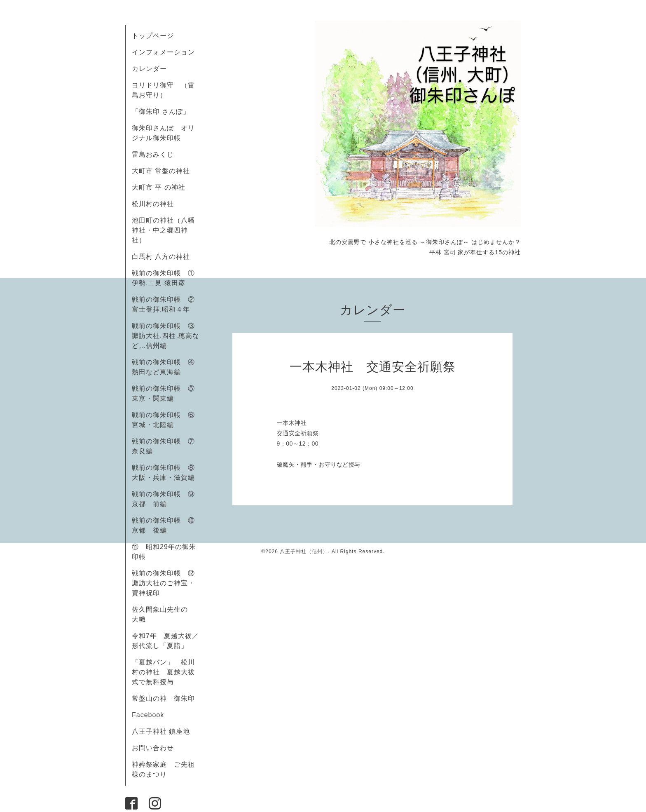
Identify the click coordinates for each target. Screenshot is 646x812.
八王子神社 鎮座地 (161, 731)
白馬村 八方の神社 (161, 257)
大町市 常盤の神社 (161, 171)
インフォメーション (163, 52)
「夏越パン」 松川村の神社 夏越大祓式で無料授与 (163, 672)
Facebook (151, 715)
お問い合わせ (153, 748)
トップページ (153, 36)
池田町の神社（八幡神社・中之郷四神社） (163, 230)
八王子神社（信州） (304, 552)
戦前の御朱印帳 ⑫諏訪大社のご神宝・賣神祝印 (163, 583)
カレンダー (149, 69)
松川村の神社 (153, 204)
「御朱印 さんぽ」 (161, 111)
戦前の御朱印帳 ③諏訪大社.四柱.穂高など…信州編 (166, 336)
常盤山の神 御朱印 (163, 698)
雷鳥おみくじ (153, 154)
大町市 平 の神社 (159, 187)
